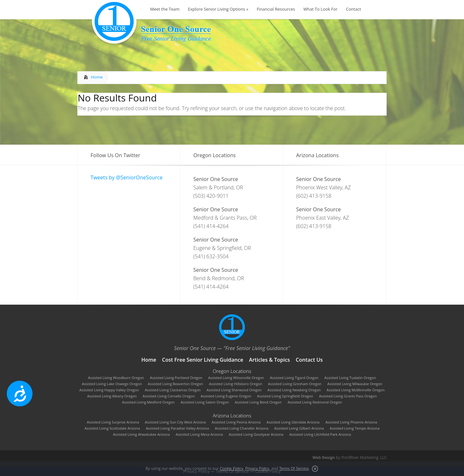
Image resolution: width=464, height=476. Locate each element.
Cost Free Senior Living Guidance (203, 360)
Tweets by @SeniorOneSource (126, 177)
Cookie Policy (232, 469)
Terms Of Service (294, 469)
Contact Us (309, 360)
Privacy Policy (257, 469)
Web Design (324, 457)
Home (97, 77)
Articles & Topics (270, 360)
